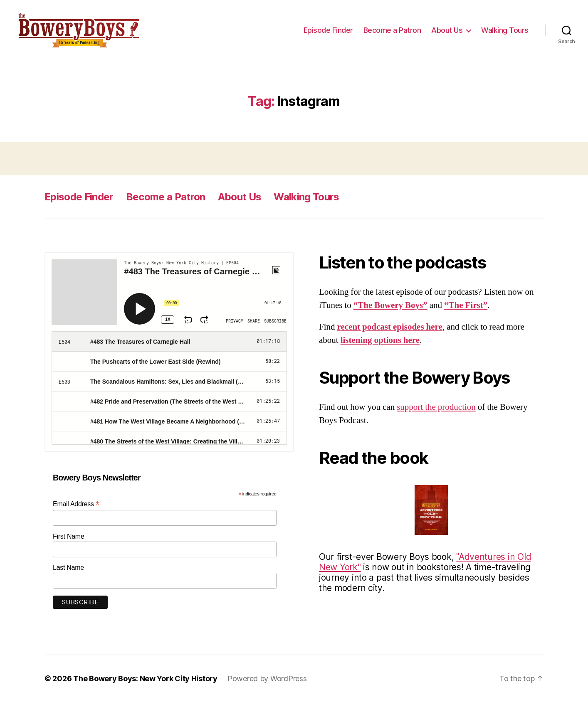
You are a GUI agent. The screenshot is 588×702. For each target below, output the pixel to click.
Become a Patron (392, 30)
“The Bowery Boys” (390, 305)
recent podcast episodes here (390, 327)
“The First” (466, 305)
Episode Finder (328, 30)
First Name (69, 536)
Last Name (68, 568)
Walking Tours (505, 30)
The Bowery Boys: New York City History (145, 679)
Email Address (76, 504)
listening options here (380, 340)
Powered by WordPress (267, 679)
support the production (436, 407)
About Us (447, 30)
